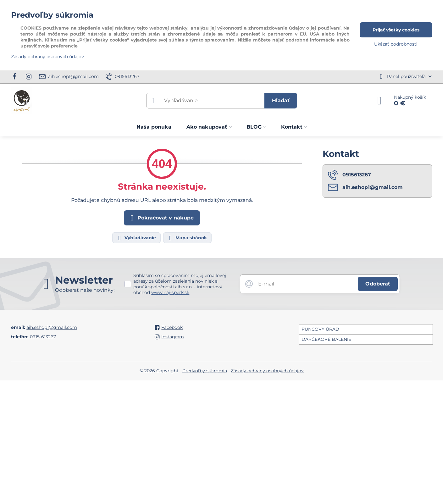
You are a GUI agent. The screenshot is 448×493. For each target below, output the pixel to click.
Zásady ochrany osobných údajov (267, 371)
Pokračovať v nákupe (161, 218)
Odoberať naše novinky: (85, 290)
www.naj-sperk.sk (170, 292)
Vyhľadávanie (136, 238)
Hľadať (281, 100)
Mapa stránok (187, 238)
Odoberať (378, 284)
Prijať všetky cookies (396, 30)
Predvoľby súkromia (205, 371)
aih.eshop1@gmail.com (52, 327)
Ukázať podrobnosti (396, 44)
